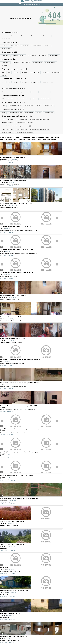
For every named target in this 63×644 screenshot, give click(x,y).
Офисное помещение (7, 120)
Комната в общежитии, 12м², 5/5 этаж (13, 338)
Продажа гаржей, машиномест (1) (13, 102)
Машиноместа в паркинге (15, 106)
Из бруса (4, 75)
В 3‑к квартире (43, 56)
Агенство (35, 92)
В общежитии (5, 56)
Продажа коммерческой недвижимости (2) (17, 116)
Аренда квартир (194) (9, 42)
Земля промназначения (23, 92)
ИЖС (3, 92)
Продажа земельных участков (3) (13, 89)
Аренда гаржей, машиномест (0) (13, 109)
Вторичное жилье (36, 36)
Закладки (27, 4)
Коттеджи (16, 72)
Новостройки (47, 36)
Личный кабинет (38, 4)
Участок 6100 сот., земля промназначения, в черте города (19, 498)
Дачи (9, 72)
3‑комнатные (25, 36)
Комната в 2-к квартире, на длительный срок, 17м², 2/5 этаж (20, 383)
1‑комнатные (5, 36)
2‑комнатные (15, 36)
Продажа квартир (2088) (10, 32)
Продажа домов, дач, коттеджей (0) (14, 69)
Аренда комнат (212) (9, 59)
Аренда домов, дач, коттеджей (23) (14, 79)
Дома (3, 72)
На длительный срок (36, 46)
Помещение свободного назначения (40, 120)
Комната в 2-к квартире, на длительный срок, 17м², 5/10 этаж (20, 406)
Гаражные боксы (29, 106)
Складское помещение (7, 122)
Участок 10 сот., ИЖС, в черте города (12, 521)
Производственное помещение (25, 122)
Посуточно (47, 46)
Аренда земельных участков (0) (13, 95)
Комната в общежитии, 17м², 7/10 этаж (13, 296)
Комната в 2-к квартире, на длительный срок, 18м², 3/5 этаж (20, 360)
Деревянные (46, 72)
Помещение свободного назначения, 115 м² (14, 591)
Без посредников (6, 39)
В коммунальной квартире (18, 56)
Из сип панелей (56, 72)
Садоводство (11, 92)
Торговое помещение (21, 120)
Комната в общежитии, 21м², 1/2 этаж (13, 317)
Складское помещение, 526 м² (10, 614)
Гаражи (3, 106)
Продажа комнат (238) (9, 52)
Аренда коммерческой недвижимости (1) (16, 126)
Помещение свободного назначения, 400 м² (15, 637)
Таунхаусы (24, 72)
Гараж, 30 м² (4, 568)
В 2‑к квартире (32, 56)
